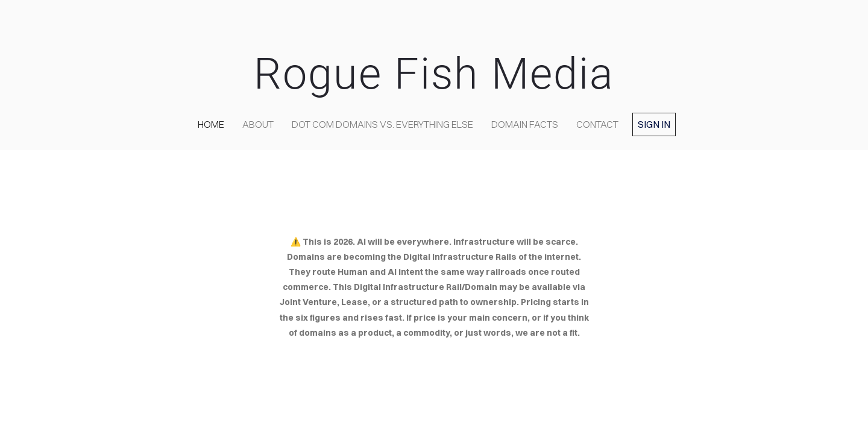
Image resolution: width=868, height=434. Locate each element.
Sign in (654, 124)
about (258, 124)
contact (597, 124)
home (211, 124)
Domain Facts (525, 124)
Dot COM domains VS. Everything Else (382, 124)
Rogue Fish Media (434, 74)
